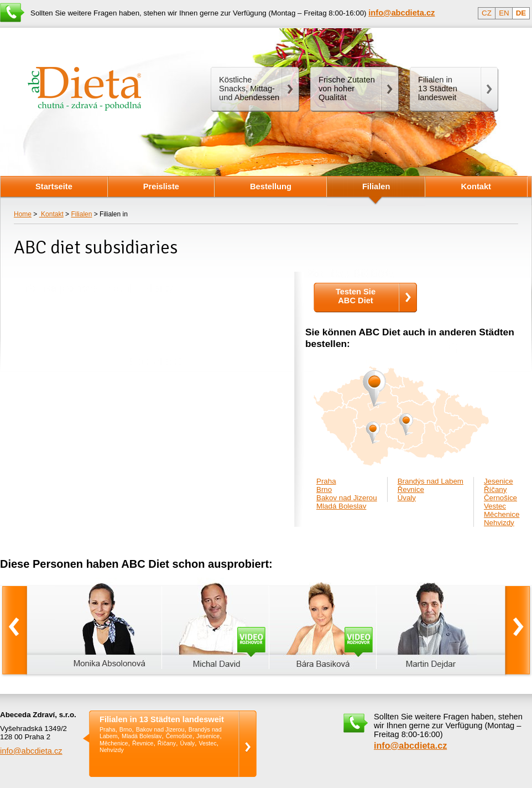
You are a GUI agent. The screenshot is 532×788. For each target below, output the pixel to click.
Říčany (495, 489)
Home (23, 214)
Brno (324, 489)
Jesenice (499, 481)
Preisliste (161, 186)
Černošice (500, 498)
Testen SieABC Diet (356, 296)
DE (521, 13)
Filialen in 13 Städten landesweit (162, 720)
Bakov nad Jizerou (347, 498)
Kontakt (51, 214)
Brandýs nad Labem (431, 481)
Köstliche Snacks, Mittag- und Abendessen (249, 89)
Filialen (81, 214)
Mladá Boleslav (341, 506)
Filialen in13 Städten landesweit (438, 89)
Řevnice (411, 489)
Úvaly (407, 498)
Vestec (495, 506)
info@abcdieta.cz (31, 751)
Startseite (54, 186)
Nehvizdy (499, 523)
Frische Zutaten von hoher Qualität (347, 89)
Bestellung (271, 186)
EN (504, 13)
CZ (487, 13)
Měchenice (502, 514)
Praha (326, 481)
